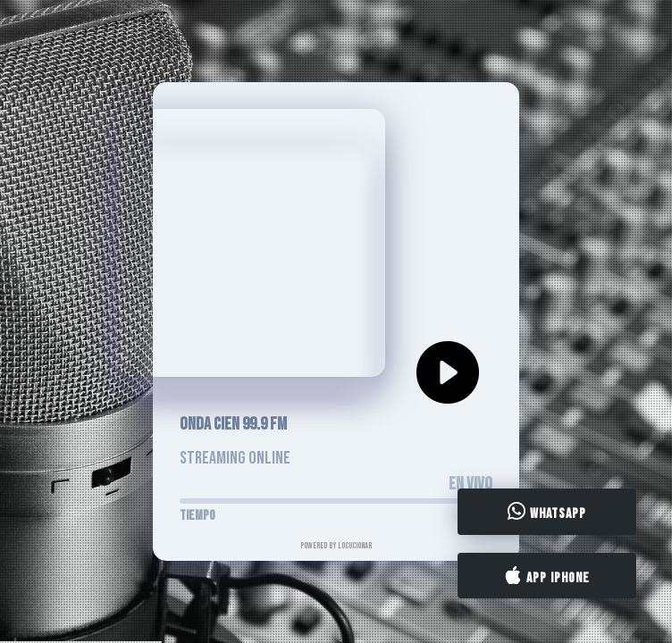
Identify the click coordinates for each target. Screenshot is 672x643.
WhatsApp (547, 513)
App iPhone (547, 576)
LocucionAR (355, 546)
